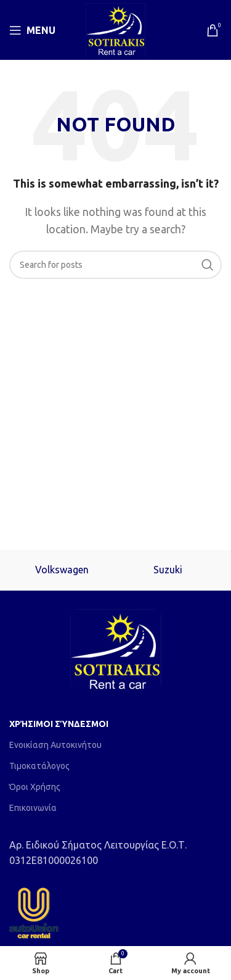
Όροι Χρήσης (35, 787)
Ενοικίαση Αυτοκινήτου (55, 745)
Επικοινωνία (33, 808)
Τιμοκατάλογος (39, 766)
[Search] (115, 265)
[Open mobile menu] (32, 30)
